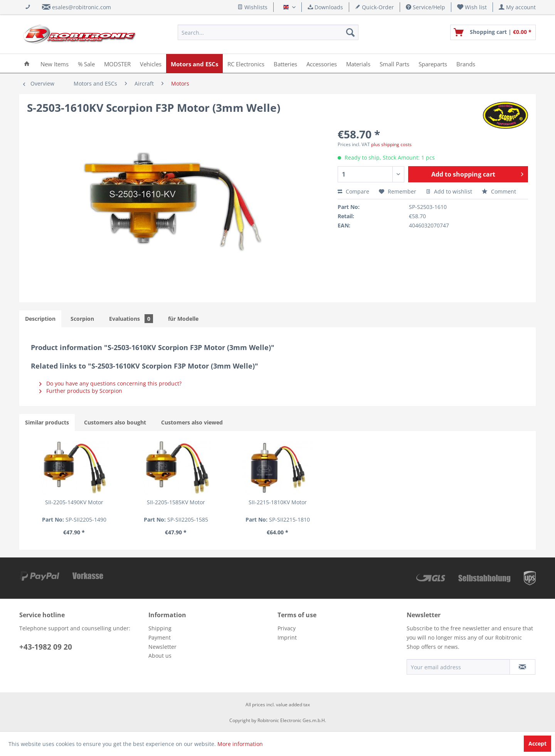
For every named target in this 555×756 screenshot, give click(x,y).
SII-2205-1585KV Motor (176, 502)
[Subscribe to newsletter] (522, 667)
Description (40, 319)
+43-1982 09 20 (46, 647)
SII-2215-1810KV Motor (278, 502)
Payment (160, 637)
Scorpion (82, 319)
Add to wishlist (449, 191)
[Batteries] (285, 63)
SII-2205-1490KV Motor (74, 502)
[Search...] (268, 32)
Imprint (287, 637)
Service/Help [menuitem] (425, 7)
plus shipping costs (391, 144)
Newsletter (162, 647)
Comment (499, 191)
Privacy (287, 628)
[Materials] (358, 63)
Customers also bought (115, 422)
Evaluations (131, 319)
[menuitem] (472, 7)
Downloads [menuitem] (325, 7)
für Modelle (183, 319)
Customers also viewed (192, 422)
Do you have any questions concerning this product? (110, 383)
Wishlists (252, 7)
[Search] (350, 32)
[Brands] (466, 63)
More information (240, 744)
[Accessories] (322, 63)
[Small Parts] (394, 63)
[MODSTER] (117, 63)
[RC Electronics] (246, 63)
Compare (353, 191)
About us (160, 656)
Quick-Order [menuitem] (374, 7)
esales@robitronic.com (82, 7)
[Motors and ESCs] (194, 63)
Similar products (47, 422)
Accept (537, 743)
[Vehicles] (151, 63)
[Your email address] (458, 667)
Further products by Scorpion (81, 391)
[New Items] (55, 63)
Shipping (160, 628)
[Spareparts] (433, 63)
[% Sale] (86, 63)
